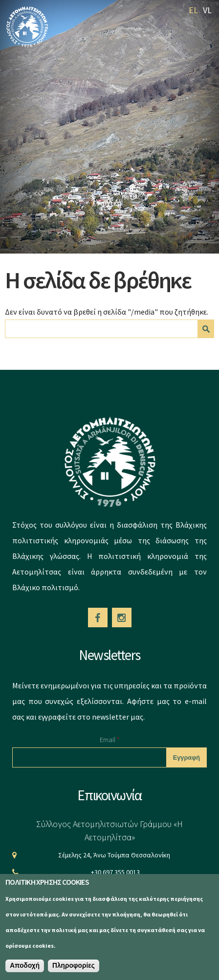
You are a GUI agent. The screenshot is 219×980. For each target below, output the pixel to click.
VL (207, 10)
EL (193, 10)
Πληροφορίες (74, 966)
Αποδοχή (25, 966)
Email (109, 739)
